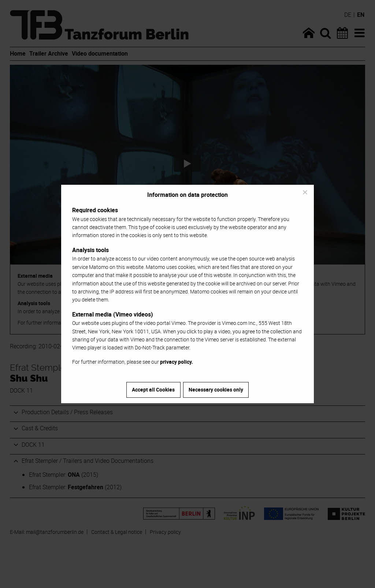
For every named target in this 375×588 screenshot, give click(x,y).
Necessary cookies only (216, 389)
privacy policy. (177, 362)
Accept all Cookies (153, 389)
